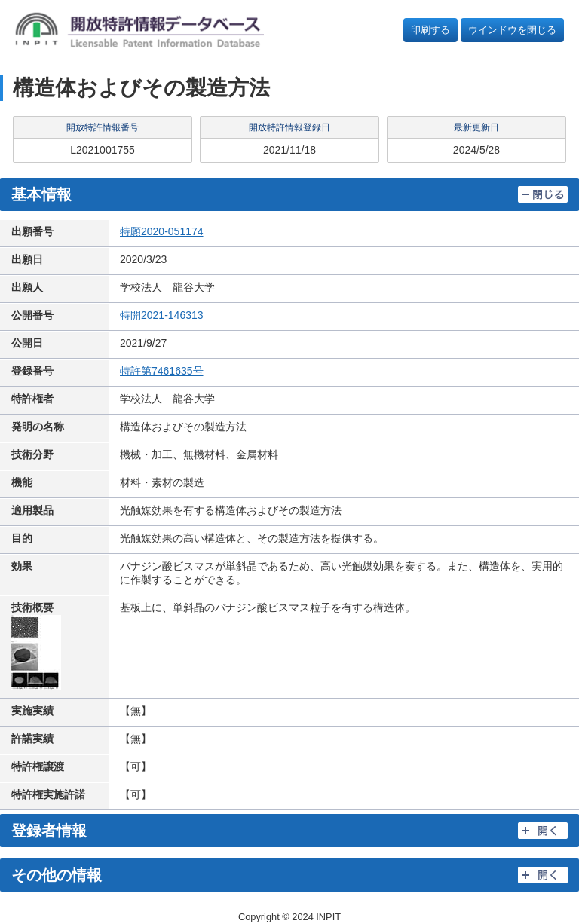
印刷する (430, 30)
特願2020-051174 (162, 231)
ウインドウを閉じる (512, 30)
